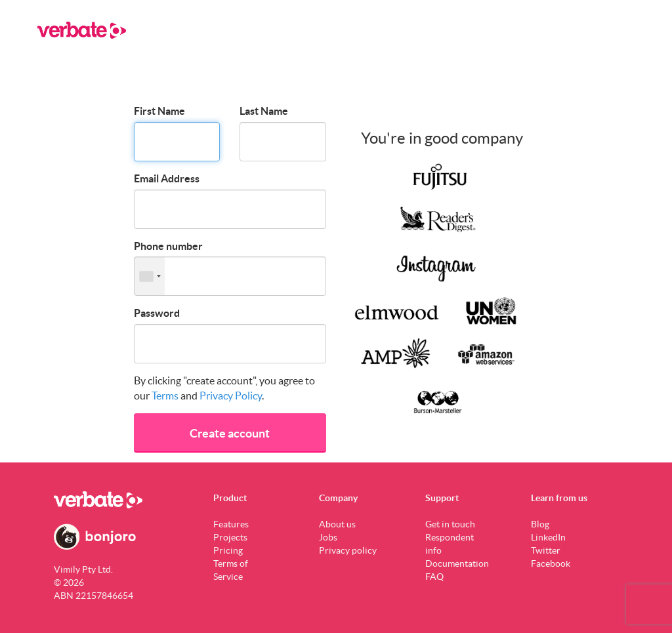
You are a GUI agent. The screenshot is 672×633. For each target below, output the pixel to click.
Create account (230, 433)
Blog (540, 524)
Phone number (168, 246)
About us (337, 524)
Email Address (167, 178)
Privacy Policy (231, 396)
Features (231, 524)
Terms (165, 396)
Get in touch (450, 524)
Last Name (264, 111)
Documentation (457, 563)
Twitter (546, 550)
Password (157, 313)
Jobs (328, 537)
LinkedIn (548, 537)
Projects (230, 537)
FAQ (434, 577)
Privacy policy (348, 550)
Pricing (228, 550)
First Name (159, 111)
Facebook (551, 563)
